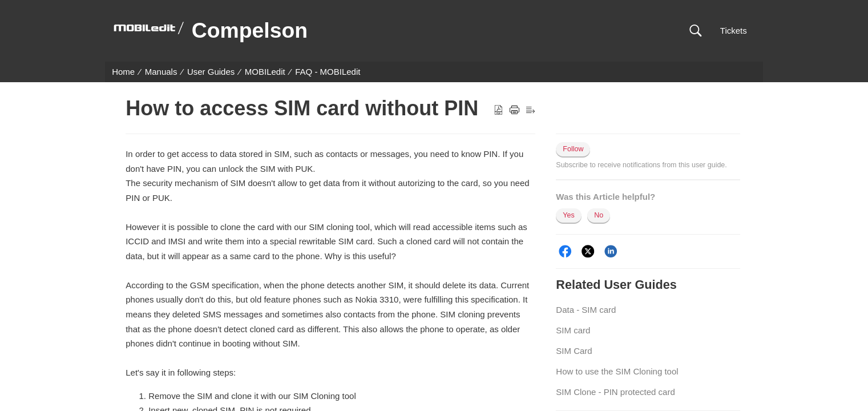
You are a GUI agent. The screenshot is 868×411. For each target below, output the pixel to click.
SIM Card (574, 351)
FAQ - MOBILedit (328, 72)
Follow (573, 149)
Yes (568, 215)
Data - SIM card (586, 310)
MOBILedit (265, 72)
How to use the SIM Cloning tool (617, 371)
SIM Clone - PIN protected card (615, 392)
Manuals (161, 72)
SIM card (573, 330)
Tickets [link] (734, 31)
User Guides (211, 72)
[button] (695, 31)
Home (123, 72)
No (599, 215)
